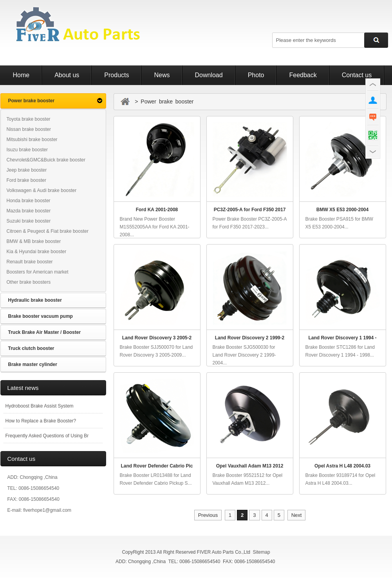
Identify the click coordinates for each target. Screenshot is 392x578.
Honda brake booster (29, 201)
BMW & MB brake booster (34, 241)
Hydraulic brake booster (35, 300)
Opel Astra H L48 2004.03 (342, 466)
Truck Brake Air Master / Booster (45, 332)
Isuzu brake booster (27, 150)
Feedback (303, 75)
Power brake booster (32, 101)
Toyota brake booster (29, 119)
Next (297, 515)
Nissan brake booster (29, 129)
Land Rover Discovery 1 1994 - (342, 338)
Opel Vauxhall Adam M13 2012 (250, 466)
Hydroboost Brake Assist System (40, 406)
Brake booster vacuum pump (41, 316)
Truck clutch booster (31, 348)
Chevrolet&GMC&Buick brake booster (46, 160)
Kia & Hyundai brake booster (37, 252)
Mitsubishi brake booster (32, 140)
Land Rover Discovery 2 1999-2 (250, 338)
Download (209, 75)
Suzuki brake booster (29, 221)
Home (21, 75)
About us (67, 75)
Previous (208, 515)
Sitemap (262, 552)
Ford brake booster (26, 180)
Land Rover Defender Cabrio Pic (157, 466)
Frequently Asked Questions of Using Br (47, 436)
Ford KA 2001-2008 (157, 210)
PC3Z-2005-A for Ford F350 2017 (250, 210)
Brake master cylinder (33, 364)
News (162, 75)
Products (117, 75)
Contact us (357, 75)
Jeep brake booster (27, 170)
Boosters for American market (38, 272)
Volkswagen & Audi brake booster (42, 190)
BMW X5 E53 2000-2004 (342, 210)
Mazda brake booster (29, 211)
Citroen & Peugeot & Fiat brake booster (48, 231)
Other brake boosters (29, 282)
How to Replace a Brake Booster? (41, 421)
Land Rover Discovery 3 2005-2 (157, 338)
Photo (256, 75)
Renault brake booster (30, 262)
